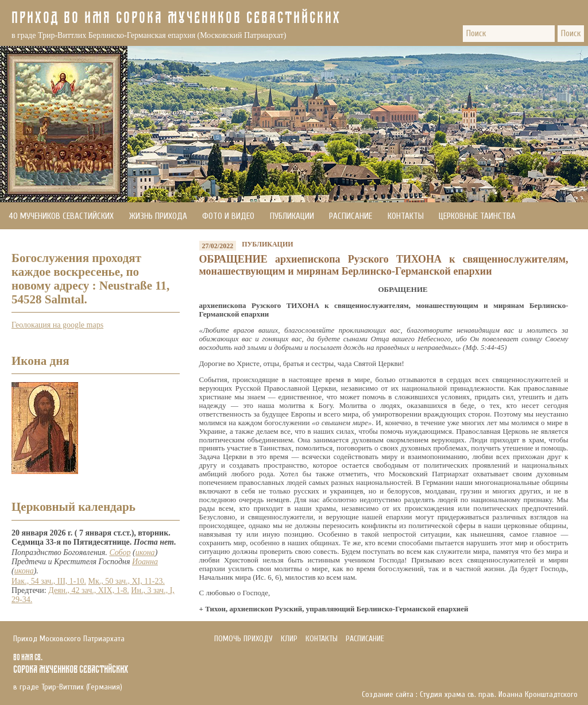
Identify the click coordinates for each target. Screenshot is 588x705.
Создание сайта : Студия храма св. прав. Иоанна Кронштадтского (470, 695)
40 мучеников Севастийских (61, 216)
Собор (120, 552)
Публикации (292, 216)
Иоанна (145, 562)
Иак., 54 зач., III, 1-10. (49, 581)
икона (145, 552)
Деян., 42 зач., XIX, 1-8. (89, 590)
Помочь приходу (40, 243)
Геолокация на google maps (57, 325)
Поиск (571, 34)
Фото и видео (228, 216)
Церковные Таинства (477, 216)
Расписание (351, 216)
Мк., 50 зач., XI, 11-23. (127, 581)
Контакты (406, 216)
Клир (289, 639)
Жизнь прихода (158, 216)
